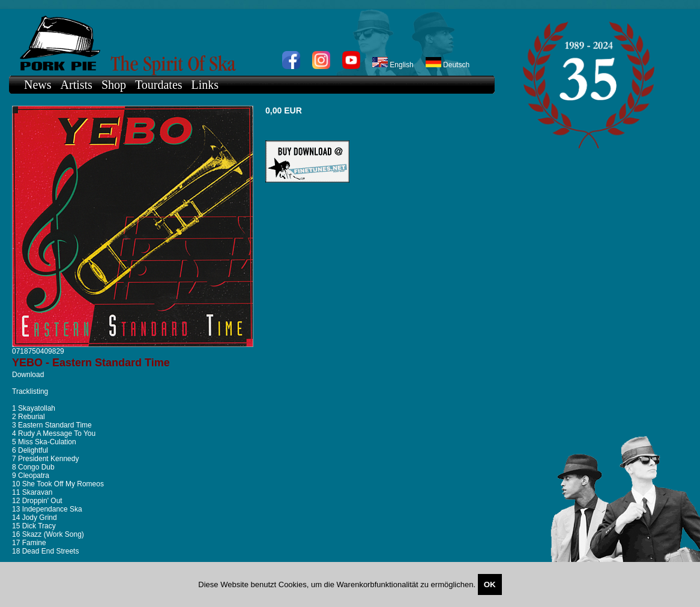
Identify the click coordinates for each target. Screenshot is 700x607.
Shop (114, 85)
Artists (77, 85)
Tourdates (159, 85)
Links (205, 85)
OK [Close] (490, 584)
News (38, 85)
